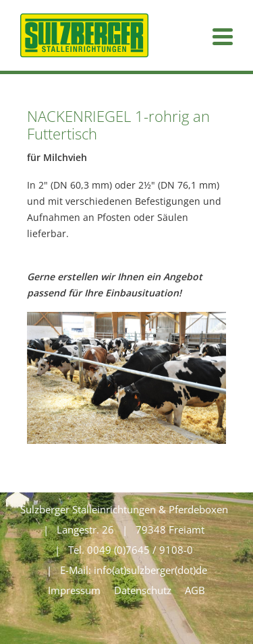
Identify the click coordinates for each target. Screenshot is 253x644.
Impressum (74, 590)
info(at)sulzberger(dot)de (150, 570)
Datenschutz (143, 590)
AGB (195, 590)
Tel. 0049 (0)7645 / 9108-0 (131, 550)
